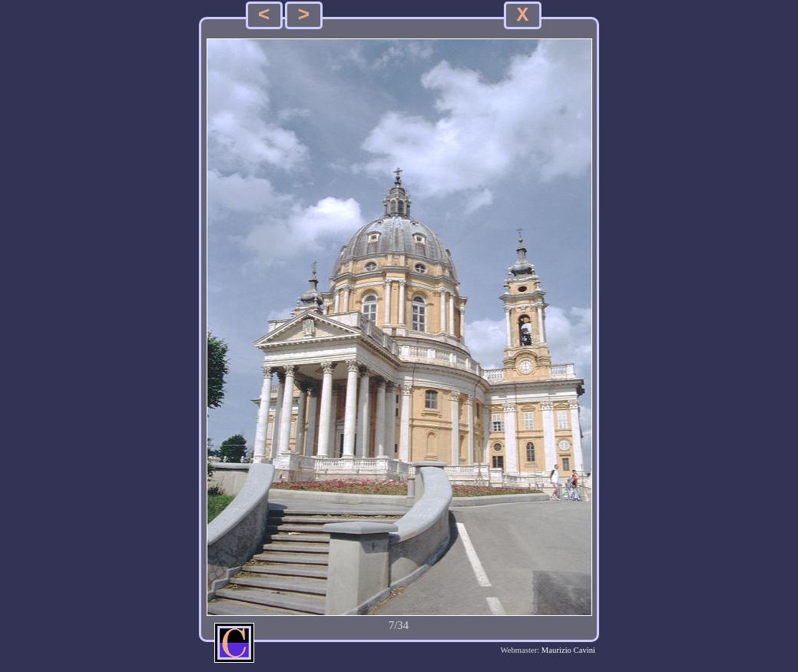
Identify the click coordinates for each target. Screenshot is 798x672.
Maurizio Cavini (568, 650)
